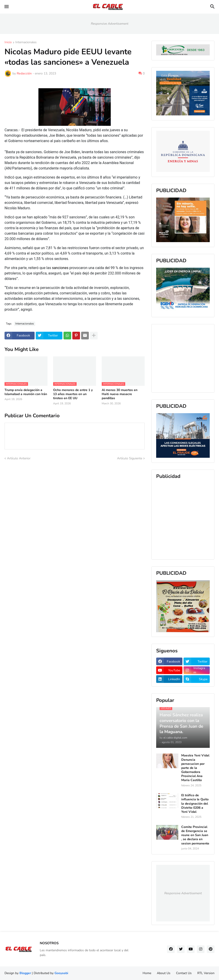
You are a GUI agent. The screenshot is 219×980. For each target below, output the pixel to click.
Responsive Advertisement (110, 24)
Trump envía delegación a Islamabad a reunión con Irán (26, 392)
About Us (164, 973)
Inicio (8, 43)
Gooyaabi (61, 973)
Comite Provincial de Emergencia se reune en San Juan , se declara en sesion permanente (195, 835)
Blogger (25, 973)
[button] (6, 7)
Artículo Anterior (19, 458)
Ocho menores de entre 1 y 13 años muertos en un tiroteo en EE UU (73, 394)
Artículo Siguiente (130, 458)
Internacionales (26, 43)
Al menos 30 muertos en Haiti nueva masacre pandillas (120, 394)
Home (147, 973)
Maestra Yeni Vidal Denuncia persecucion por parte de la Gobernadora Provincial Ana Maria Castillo (195, 768)
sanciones (61, 268)
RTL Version (206, 973)
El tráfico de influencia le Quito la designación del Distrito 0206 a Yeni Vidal (195, 804)
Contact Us (184, 973)
